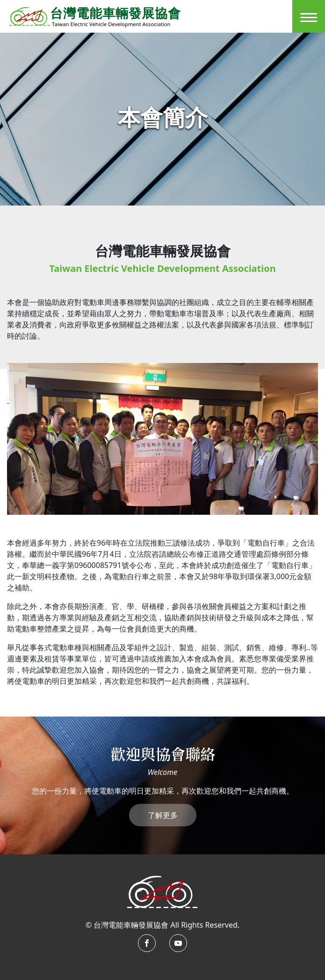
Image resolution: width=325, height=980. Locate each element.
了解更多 (163, 815)
